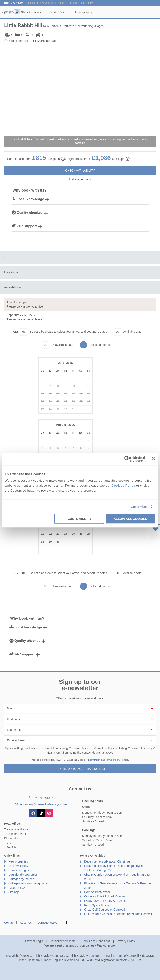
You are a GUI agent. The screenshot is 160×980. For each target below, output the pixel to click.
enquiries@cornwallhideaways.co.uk (44, 804)
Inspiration (70, 12)
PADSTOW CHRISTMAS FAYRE (106, 901)
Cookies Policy (123, 485)
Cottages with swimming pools (28, 883)
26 (81, 534)
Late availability (18, 866)
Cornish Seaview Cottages (12, 12)
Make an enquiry (80, 179)
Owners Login (34, 941)
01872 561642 (14, 3)
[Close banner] (154, 458)
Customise (139, 507)
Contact (9, 923)
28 (42, 542)
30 (58, 542)
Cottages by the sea (21, 879)
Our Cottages (48, 12)
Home (29, 12)
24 (66, 534)
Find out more (106, 945)
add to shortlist (18, 41)
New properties (18, 861)
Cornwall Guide (121, 12)
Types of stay (17, 888)
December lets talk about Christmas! (108, 861)
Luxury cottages (19, 870)
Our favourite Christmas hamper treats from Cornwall (118, 914)
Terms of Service (114, 760)
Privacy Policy (93, 760)
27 (89, 534)
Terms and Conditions (96, 941)
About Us (26, 923)
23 (58, 534)
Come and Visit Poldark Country (105, 896)
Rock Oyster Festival (98, 905)
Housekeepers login (62, 941)
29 (50, 542)
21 (42, 534)
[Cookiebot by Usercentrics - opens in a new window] (127, 459)
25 (73, 534)
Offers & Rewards (94, 12)
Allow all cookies (130, 519)
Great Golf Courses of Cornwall (104, 910)
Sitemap (14, 892)
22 (50, 534)
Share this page (47, 41)
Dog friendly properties (23, 875)
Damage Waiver (48, 923)
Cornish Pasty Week (97, 892)
